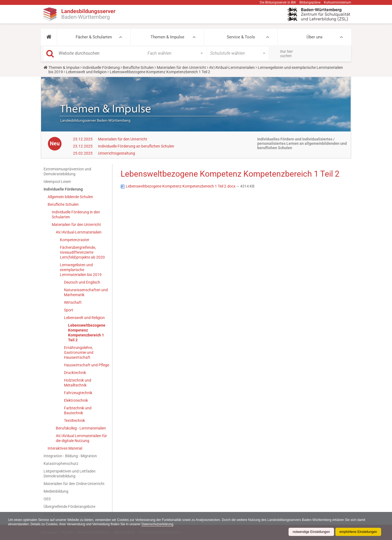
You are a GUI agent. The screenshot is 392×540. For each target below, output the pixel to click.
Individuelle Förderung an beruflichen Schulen (136, 146)
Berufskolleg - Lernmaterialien (81, 428)
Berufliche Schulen (138, 67)
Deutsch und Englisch (82, 282)
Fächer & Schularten (94, 37)
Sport (69, 310)
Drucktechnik (75, 373)
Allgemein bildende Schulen (70, 197)
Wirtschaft (73, 302)
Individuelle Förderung (101, 67)
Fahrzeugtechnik (78, 393)
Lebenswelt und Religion (86, 72)
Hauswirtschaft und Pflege (87, 365)
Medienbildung (56, 491)
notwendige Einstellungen (311, 532)
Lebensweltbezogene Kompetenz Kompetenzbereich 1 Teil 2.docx (178, 186)
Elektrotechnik (76, 400)
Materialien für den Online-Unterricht (74, 484)
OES (47, 499)
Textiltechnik (74, 421)
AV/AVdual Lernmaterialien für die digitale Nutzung (81, 438)
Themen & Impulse (167, 37)
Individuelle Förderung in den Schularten (76, 214)
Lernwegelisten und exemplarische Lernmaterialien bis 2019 (81, 270)
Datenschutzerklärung (157, 524)
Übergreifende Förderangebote (69, 507)
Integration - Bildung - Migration (70, 456)
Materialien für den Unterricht (181, 67)
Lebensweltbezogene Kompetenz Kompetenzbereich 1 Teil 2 (87, 333)
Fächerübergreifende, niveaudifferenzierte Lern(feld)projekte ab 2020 (82, 252)
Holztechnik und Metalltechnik (78, 383)
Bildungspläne (310, 2)
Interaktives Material (65, 448)
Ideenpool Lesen (57, 182)
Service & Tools (241, 37)
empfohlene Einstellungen (358, 532)
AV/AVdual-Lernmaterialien (232, 67)
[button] (49, 37)
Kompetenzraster (75, 240)
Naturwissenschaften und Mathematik (86, 292)
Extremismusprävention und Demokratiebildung (67, 171)
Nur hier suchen (287, 54)
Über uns (315, 37)
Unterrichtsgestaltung (117, 153)
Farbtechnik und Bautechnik (78, 410)
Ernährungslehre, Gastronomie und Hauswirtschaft (79, 352)
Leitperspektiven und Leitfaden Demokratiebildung (70, 474)
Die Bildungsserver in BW (278, 2)
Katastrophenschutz (61, 464)
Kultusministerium (338, 2)
